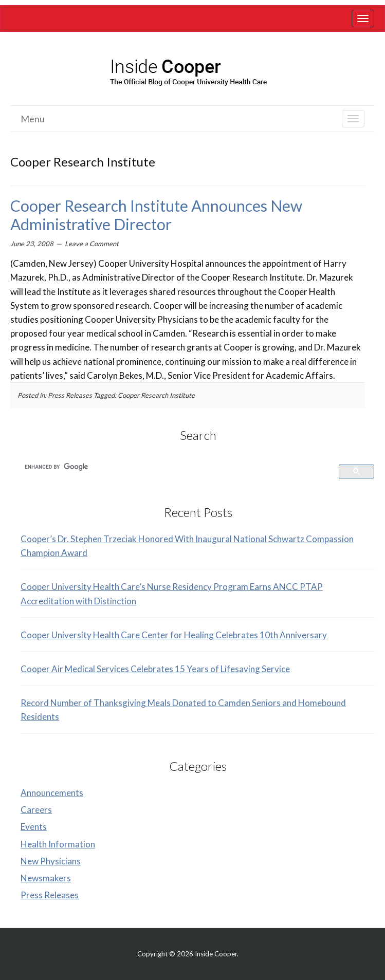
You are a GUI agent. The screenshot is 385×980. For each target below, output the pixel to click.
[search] (174, 467)
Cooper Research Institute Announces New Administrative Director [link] (156, 215)
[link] (363, 19)
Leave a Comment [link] (92, 244)
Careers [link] (36, 810)
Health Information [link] (58, 844)
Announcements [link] (52, 793)
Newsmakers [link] (46, 878)
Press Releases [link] (70, 395)
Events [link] (34, 827)
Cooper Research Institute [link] (156, 395)
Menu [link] (33, 119)
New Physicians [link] (51, 861)
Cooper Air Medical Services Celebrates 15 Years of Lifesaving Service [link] (155, 669)
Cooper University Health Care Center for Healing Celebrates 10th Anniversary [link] (174, 635)
